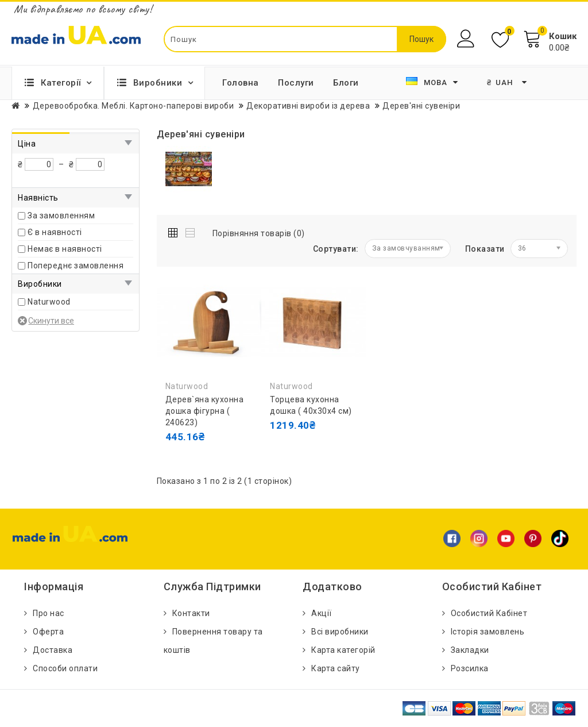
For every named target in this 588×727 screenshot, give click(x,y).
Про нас (49, 613)
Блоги (346, 83)
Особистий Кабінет (489, 613)
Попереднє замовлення (76, 266)
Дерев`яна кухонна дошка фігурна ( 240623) (205, 411)
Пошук (421, 39)
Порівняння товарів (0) (259, 233)
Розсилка (470, 668)
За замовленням (61, 216)
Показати (485, 249)
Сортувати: (336, 249)
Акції (322, 613)
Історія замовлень (488, 632)
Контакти (191, 613)
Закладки (470, 650)
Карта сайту (336, 668)
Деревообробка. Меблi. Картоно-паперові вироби (134, 106)
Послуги (296, 83)
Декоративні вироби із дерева (308, 106)
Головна (241, 83)
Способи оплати (65, 668)
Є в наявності (55, 232)
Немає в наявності (65, 249)
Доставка (53, 650)
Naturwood (49, 302)
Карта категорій (343, 650)
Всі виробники (340, 632)
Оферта (48, 632)
